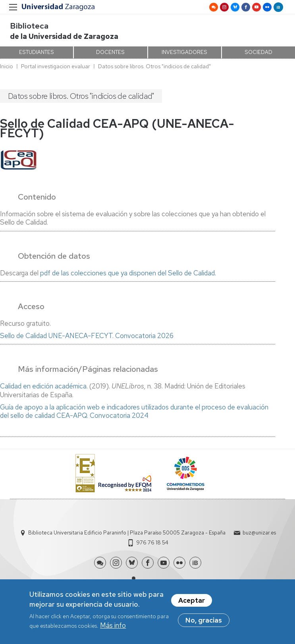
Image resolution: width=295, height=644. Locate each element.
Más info (113, 628)
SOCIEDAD (258, 52)
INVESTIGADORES (184, 52)
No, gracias (204, 623)
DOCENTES (110, 52)
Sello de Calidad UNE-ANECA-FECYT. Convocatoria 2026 (87, 336)
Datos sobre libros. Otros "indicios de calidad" (154, 66)
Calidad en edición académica (43, 386)
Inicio (7, 66)
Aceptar (192, 603)
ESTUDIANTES (37, 52)
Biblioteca (29, 26)
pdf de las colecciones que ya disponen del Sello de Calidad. (128, 273)
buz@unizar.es (259, 533)
